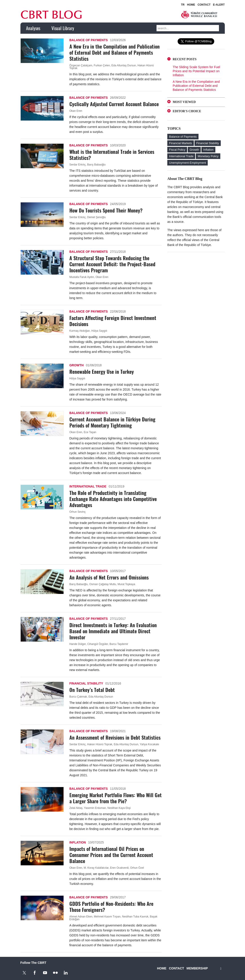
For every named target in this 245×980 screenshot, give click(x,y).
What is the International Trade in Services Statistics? (112, 155)
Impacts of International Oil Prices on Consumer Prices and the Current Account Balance (111, 855)
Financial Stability (86, 683)
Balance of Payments (89, 40)
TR (183, 5)
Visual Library (63, 28)
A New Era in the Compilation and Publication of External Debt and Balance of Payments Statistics (115, 52)
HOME (191, 5)
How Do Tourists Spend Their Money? (106, 210)
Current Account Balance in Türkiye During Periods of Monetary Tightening (112, 422)
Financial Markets (181, 143)
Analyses (33, 28)
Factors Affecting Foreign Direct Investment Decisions (113, 321)
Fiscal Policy (177, 150)
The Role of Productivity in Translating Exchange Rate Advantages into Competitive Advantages (113, 499)
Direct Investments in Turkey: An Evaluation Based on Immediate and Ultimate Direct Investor (113, 631)
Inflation (78, 842)
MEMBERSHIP (197, 968)
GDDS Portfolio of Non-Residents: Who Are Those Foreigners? (111, 907)
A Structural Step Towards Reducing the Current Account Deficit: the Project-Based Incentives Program (112, 264)
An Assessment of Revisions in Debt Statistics (115, 737)
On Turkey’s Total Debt (92, 690)
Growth (77, 365)
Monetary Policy (208, 156)
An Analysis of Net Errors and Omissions (109, 577)
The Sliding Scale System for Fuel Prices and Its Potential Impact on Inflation (196, 71)
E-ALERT (219, 5)
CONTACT (204, 5)
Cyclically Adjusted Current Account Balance (114, 104)
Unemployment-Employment (188, 163)
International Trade (88, 486)
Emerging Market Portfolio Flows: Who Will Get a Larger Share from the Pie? (116, 798)
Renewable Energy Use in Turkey (102, 371)
